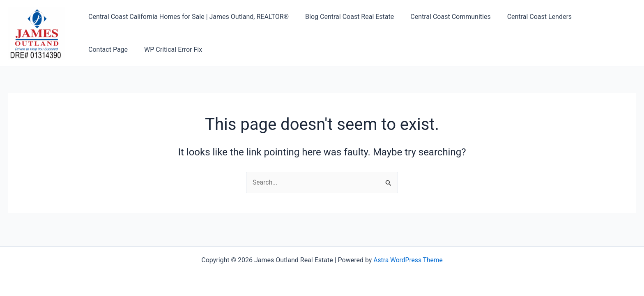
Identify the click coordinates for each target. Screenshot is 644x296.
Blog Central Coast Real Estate (345, 17)
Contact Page (593, 17)
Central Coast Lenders (528, 17)
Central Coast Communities (442, 17)
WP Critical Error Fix (116, 50)
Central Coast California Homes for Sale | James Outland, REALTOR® (187, 17)
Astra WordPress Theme (408, 260)
